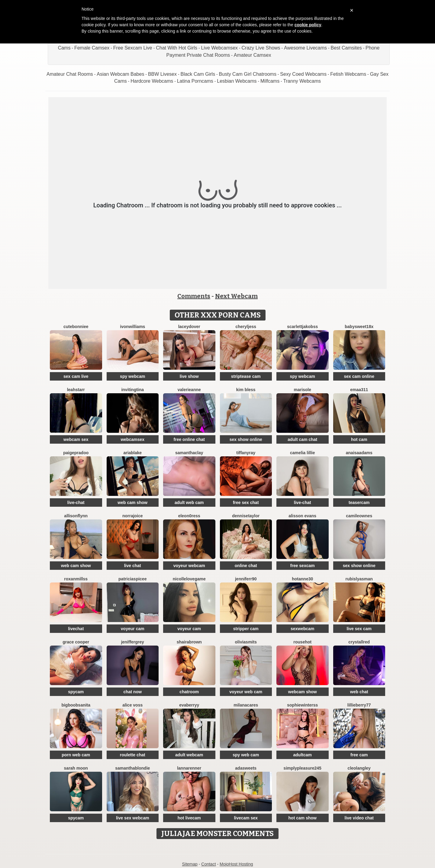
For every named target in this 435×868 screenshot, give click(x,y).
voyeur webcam (189, 566)
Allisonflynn (76, 516)
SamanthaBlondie (132, 768)
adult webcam (189, 755)
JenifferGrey (133, 642)
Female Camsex (92, 48)
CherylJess (246, 327)
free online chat (189, 439)
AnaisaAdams (359, 453)
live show (189, 376)
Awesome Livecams (305, 48)
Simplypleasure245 (303, 768)
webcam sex (76, 439)
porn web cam (76, 755)
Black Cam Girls (198, 74)
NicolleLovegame (189, 579)
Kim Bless (246, 390)
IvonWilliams (132, 327)
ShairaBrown (189, 642)
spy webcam (132, 376)
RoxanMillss (76, 579)
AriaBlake (132, 453)
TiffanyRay (246, 453)
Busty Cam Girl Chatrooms (248, 74)
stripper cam (246, 629)
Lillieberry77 (359, 705)
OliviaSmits (246, 642)
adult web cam (189, 503)
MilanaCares (246, 705)
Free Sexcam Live (133, 48)
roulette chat (133, 755)
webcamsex (132, 439)
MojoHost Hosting (236, 864)
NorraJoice (133, 516)
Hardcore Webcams (152, 81)
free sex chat (246, 503)
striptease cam (246, 376)
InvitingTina (132, 390)
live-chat (76, 503)
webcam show (303, 692)
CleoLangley (359, 768)
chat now (132, 692)
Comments (194, 296)
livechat (76, 629)
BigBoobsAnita (76, 705)
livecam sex (246, 818)
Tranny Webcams (302, 81)
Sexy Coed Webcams (303, 74)
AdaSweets (246, 768)
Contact (208, 864)
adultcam (303, 755)
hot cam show (303, 818)
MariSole (302, 390)
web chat (359, 692)
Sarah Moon (76, 768)
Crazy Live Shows (261, 48)
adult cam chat (302, 439)
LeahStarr (76, 390)
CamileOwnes (359, 516)
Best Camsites (346, 48)
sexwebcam (303, 629)
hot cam (359, 439)
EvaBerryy (189, 705)
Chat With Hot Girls (177, 48)
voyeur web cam (246, 692)
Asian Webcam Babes (120, 74)
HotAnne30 (302, 579)
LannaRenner (189, 768)
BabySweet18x (359, 327)
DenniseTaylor (246, 516)
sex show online (246, 439)
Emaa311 (359, 390)
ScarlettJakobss (302, 327)
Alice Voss (132, 705)
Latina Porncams (195, 81)
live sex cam (359, 629)
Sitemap (190, 864)
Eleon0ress (189, 516)
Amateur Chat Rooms (70, 74)
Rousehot (302, 642)
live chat (133, 566)
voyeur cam (133, 629)
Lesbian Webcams (237, 81)
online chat (246, 566)
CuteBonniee (76, 327)
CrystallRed (359, 642)
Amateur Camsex (253, 55)
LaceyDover (189, 327)
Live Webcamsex (220, 48)
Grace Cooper (76, 642)
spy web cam (246, 755)
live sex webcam (133, 818)
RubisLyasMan (359, 579)
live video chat (359, 818)
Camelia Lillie (303, 453)
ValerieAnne (189, 390)
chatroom (189, 692)
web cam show (132, 503)
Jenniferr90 (246, 579)
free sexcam (303, 566)
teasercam (359, 503)
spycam (76, 692)
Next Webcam (236, 296)
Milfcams (270, 81)
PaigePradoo (76, 453)
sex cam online (359, 376)
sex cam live (76, 376)
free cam (359, 755)
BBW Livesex (162, 74)
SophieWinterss (302, 705)
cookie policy (308, 25)
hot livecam (189, 818)
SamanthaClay (189, 453)
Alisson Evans (302, 516)
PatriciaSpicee (132, 579)
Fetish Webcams (348, 74)
